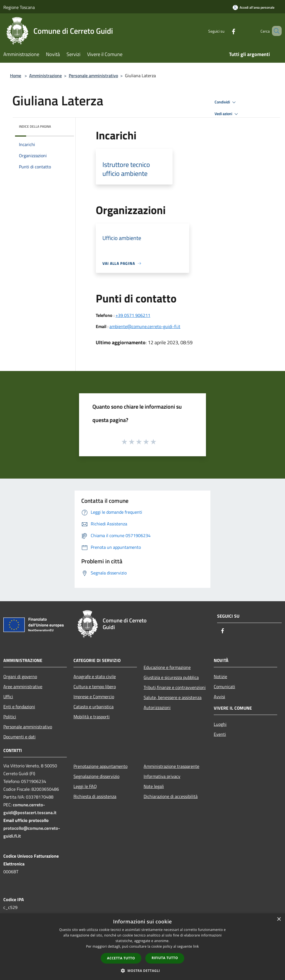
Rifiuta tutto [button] (165, 958)
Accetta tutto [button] (121, 958)
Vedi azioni (227, 114)
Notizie (220, 676)
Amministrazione (46, 76)
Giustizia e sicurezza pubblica (171, 677)
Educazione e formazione (167, 667)
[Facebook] (225, 31)
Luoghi (220, 724)
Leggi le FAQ (85, 786)
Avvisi (219, 697)
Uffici (8, 697)
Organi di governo (20, 676)
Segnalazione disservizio (96, 776)
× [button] (279, 919)
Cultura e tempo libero (95, 687)
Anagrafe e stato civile (95, 676)
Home (16, 76)
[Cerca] (275, 31)
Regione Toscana (19, 7)
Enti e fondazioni (19, 707)
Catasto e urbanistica (94, 707)
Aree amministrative (23, 687)
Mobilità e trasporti (92, 717)
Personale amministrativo (93, 76)
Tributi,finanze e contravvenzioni (175, 687)
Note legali (154, 786)
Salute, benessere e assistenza (173, 697)
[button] (142, 971)
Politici (10, 717)
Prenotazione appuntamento (100, 766)
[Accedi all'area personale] (254, 7)
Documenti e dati (19, 737)
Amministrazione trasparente (171, 766)
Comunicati (224, 687)
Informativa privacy (162, 776)
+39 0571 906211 (133, 315)
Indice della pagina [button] (35, 126)
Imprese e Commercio (94, 697)
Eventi (220, 734)
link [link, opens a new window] (196, 946)
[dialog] (142, 947)
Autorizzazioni (157, 707)
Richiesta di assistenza (95, 796)
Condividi (226, 102)
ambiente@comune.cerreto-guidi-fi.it (145, 326)
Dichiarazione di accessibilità (171, 796)
